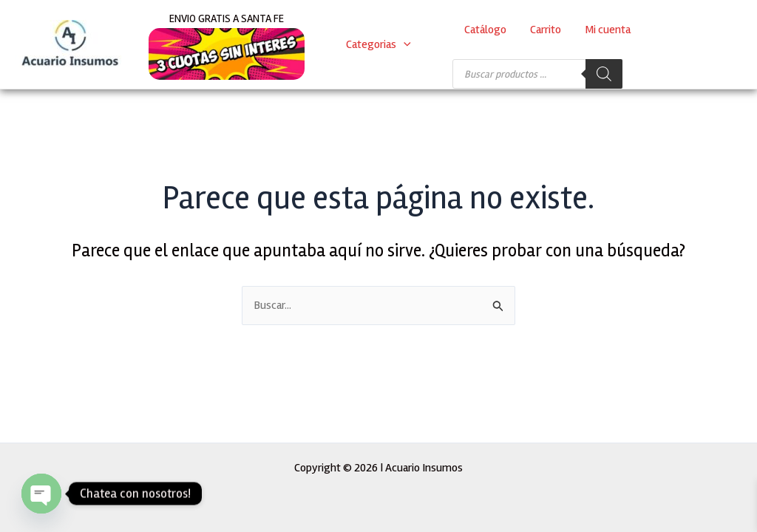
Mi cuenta (608, 30)
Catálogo (485, 30)
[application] (404, 44)
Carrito (546, 30)
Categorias (378, 44)
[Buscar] (604, 74)
